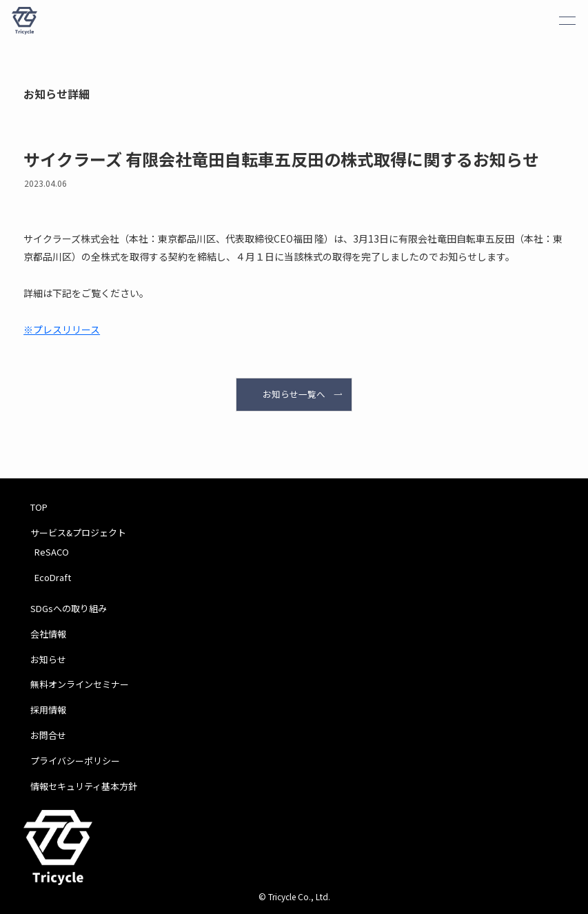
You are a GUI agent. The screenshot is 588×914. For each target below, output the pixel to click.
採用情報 (48, 710)
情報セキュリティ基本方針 (84, 786)
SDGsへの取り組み (69, 608)
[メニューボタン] (567, 21)
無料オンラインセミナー (80, 684)
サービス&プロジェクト (78, 532)
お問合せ (48, 735)
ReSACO (52, 552)
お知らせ (48, 659)
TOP (39, 507)
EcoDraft (53, 577)
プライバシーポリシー (75, 761)
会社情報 (48, 634)
